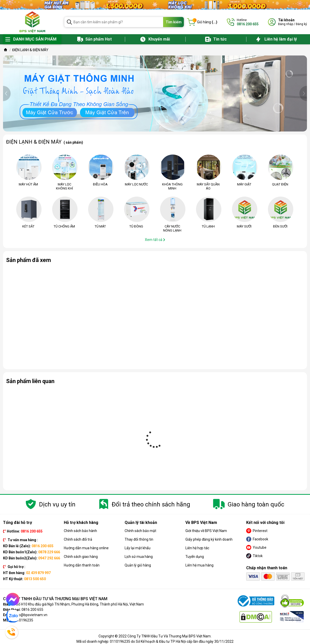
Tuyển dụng (195, 557)
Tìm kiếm (174, 22)
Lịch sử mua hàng (139, 557)
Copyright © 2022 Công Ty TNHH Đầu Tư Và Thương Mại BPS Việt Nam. (155, 636)
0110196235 (23, 620)
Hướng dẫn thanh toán (82, 565)
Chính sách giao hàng (81, 557)
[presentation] (7, 93)
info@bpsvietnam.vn (31, 615)
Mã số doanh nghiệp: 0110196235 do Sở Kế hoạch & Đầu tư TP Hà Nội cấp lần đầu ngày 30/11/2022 (155, 641)
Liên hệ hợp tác (197, 548)
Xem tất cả (155, 240)
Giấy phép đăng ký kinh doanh (209, 539)
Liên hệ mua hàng (199, 565)
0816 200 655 (32, 610)
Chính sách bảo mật (140, 531)
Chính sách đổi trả (78, 539)
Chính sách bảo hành (80, 531)
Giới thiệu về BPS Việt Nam (206, 531)
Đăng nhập (286, 24)
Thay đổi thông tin (139, 539)
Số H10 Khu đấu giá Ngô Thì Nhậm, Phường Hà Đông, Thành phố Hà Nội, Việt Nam (80, 604)
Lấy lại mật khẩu (138, 548)
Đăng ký (301, 24)
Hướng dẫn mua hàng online (86, 548)
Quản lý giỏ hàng (138, 565)
